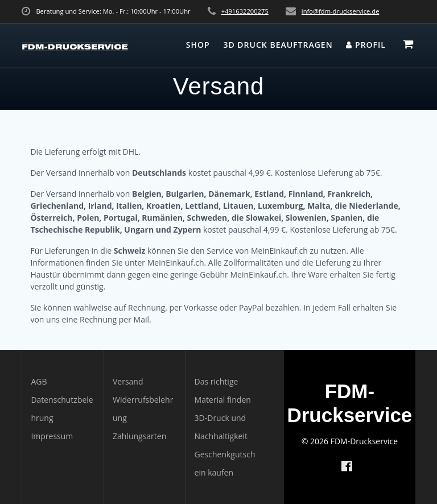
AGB (39, 381)
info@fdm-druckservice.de (341, 11)
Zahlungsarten (139, 436)
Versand (128, 381)
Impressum (52, 436)
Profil (366, 45)
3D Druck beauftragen (278, 45)
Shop (198, 45)
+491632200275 (245, 11)
